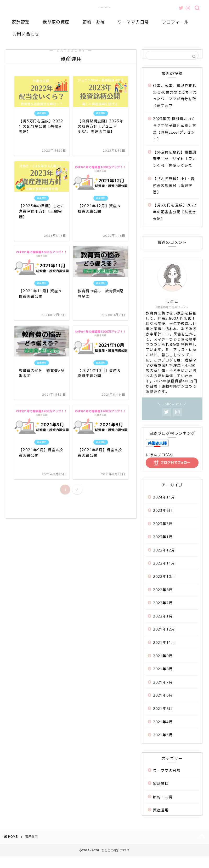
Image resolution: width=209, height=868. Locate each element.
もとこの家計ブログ (104, 7)
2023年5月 (163, 510)
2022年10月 (164, 576)
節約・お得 (94, 22)
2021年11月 (164, 642)
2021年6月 (163, 695)
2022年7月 (163, 603)
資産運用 (161, 810)
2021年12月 (164, 629)
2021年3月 (163, 735)
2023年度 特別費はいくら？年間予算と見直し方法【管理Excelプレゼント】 (175, 129)
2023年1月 (163, 537)
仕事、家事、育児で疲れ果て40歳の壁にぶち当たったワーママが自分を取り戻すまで (175, 96)
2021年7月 (163, 682)
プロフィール (175, 22)
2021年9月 (163, 656)
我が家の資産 (56, 22)
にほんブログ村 (159, 455)
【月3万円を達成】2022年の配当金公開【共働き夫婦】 (175, 212)
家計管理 (21, 22)
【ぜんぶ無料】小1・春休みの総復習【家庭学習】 (174, 185)
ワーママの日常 (133, 22)
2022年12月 (164, 550)
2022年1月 (163, 616)
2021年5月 (163, 708)
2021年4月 (163, 722)
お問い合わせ (26, 34)
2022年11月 (164, 563)
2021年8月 (163, 669)
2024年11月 (164, 497)
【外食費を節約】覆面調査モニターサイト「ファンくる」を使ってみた (175, 159)
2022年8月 (163, 590)
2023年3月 (163, 524)
